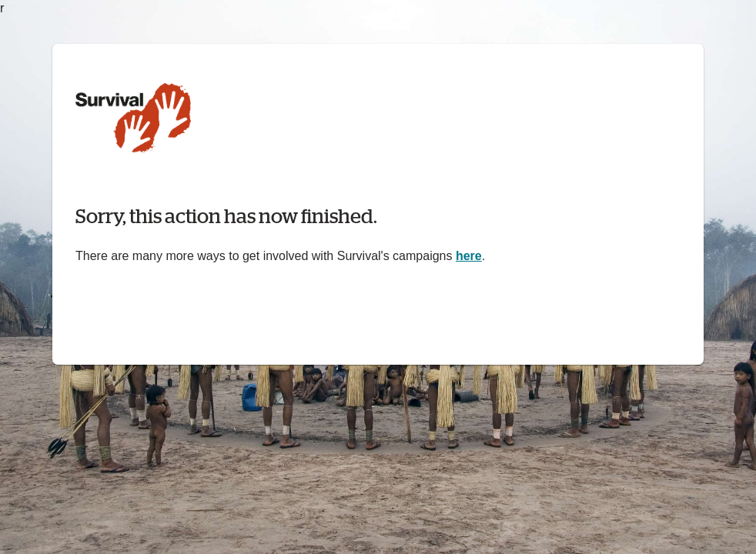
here (469, 256)
